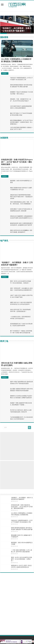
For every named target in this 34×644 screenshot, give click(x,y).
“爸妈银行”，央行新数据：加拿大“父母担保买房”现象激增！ (22, 498)
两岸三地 (4, 341)
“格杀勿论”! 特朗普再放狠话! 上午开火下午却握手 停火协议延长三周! (22, 521)
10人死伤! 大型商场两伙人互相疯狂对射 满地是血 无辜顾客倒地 (22, 514)
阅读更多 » (5, 73)
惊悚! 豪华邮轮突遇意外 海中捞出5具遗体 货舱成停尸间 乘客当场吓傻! (22, 529)
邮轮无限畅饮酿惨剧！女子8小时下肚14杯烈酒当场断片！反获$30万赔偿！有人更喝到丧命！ (21, 122)
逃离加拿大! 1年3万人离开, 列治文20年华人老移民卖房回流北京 (21, 566)
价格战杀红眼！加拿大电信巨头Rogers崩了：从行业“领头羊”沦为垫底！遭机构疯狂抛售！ (17, 162)
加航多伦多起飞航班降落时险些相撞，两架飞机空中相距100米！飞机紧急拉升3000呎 (21, 197)
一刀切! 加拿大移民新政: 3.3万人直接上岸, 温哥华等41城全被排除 (22, 551)
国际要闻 (4, 37)
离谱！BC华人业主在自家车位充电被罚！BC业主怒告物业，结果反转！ (22, 559)
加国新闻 (4, 138)
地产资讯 (4, 241)
